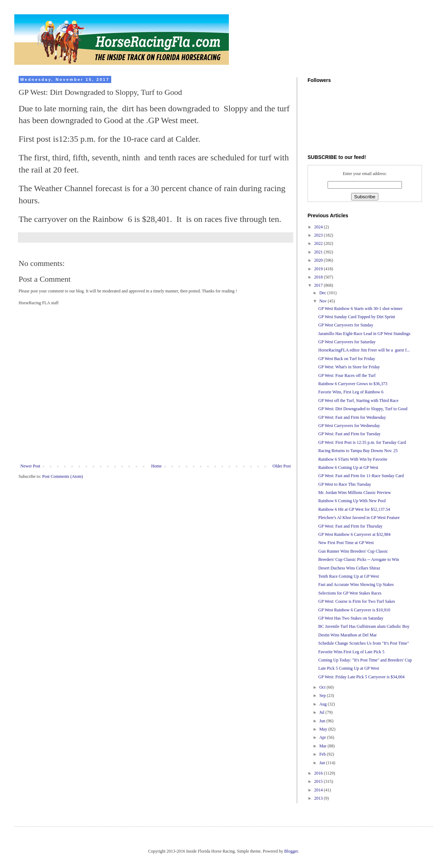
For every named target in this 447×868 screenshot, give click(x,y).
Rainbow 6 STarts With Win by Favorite (353, 459)
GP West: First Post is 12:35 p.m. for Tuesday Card (362, 442)
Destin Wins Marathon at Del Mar (348, 635)
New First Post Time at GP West (346, 543)
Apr (323, 737)
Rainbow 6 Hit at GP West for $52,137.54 (354, 509)
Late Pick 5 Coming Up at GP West (349, 668)
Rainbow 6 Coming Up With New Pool (352, 501)
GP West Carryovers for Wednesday (349, 426)
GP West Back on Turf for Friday (347, 359)
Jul (322, 712)
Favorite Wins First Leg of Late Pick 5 (351, 652)
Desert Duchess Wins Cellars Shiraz (349, 568)
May (324, 729)
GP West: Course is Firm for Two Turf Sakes (357, 601)
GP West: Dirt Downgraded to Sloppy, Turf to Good (363, 409)
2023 (319, 235)
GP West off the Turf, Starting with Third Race (358, 401)
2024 (319, 227)
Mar (323, 746)
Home (156, 466)
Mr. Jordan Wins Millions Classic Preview (355, 493)
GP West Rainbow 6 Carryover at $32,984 (354, 534)
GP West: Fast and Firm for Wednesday (352, 417)
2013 (319, 798)
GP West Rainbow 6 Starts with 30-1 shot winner (360, 309)
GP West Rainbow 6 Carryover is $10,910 (354, 610)
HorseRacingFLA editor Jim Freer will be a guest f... (364, 350)
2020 (319, 260)
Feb (323, 754)
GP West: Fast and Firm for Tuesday (349, 434)
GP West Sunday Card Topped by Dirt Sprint (357, 317)
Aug (324, 704)
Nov (324, 301)
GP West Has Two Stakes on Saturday (351, 618)
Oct (323, 687)
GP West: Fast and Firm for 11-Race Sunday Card (361, 476)
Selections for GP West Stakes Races (350, 593)
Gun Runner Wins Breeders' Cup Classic (353, 551)
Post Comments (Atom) (63, 476)
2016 (319, 773)
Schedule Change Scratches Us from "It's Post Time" (364, 643)
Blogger (291, 851)
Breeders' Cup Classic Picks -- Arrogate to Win (359, 559)
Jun (323, 721)
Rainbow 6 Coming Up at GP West (348, 467)
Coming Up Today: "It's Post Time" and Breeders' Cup (365, 660)
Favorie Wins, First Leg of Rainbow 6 (351, 392)
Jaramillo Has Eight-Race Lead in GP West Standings (364, 334)
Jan (323, 763)
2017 (319, 285)
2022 (319, 243)
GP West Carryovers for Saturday (347, 342)
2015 (319, 781)
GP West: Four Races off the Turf (347, 375)
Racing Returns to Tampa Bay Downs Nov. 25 (358, 451)
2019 (319, 269)
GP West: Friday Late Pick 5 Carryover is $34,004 (361, 677)
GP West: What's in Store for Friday (349, 367)
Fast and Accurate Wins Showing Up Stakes (356, 585)
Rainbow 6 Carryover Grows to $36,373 (353, 384)
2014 (319, 790)
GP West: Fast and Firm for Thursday (350, 526)
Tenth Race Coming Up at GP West (349, 576)
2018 (319, 277)
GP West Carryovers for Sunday (346, 325)
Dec (323, 293)
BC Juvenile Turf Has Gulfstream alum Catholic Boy (364, 626)
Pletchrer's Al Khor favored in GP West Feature (359, 518)
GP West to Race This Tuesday (345, 484)
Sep (323, 695)
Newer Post (30, 466)
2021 (319, 252)
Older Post (282, 466)
